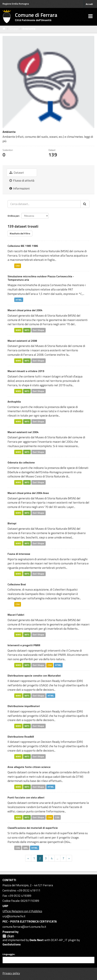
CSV (18, 266)
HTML (19, 300)
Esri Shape (38, 330)
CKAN (8, 936)
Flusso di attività (22, 180)
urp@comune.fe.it (14, 916)
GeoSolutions (12, 944)
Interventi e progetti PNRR (24, 645)
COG (57, 817)
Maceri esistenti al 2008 (22, 341)
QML (26, 848)
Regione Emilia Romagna (16, 4)
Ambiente (29, 29)
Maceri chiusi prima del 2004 (25, 310)
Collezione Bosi (17, 584)
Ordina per (13, 216)
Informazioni (19, 188)
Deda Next (37, 940)
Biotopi (12, 523)
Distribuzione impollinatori (24, 706)
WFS (27, 330)
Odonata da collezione (21, 462)
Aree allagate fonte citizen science (29, 767)
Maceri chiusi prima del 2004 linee (28, 493)
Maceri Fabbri (16, 615)
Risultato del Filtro (20, 233)
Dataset (17, 173)
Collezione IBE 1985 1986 (23, 246)
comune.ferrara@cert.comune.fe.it (24, 927)
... (57, 858)
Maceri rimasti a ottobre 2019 (26, 371)
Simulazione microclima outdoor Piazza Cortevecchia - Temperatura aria (41, 278)
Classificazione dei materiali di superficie (33, 828)
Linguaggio (8, 954)
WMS (18, 330)
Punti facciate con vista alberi (26, 797)
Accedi (89, 4)
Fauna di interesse (19, 554)
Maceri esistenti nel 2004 (23, 432)
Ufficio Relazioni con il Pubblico (22, 911)
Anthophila (14, 402)
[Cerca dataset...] (44, 204)
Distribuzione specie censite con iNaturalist (34, 676)
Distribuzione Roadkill (21, 737)
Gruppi (14, 29)
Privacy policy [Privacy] (11, 973)
